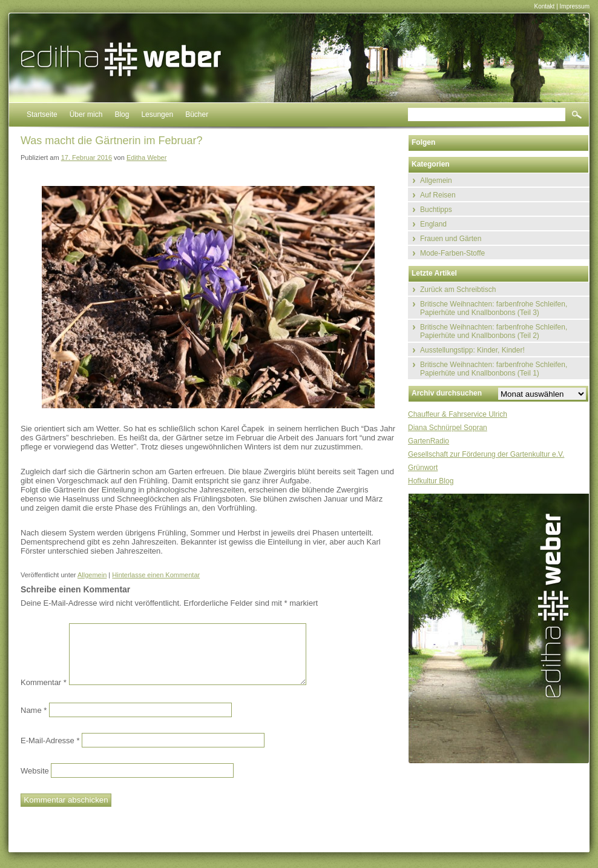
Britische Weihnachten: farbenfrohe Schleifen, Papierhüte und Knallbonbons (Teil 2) (494, 331)
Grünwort (423, 468)
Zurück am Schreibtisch (458, 290)
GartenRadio (429, 441)
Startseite (42, 114)
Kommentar (44, 682)
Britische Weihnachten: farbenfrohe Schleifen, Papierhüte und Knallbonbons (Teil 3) (494, 308)
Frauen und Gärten (451, 239)
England (433, 224)
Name (34, 710)
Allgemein (92, 575)
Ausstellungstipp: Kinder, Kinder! (472, 350)
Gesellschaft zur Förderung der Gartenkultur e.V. (486, 454)
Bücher (197, 114)
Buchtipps (436, 210)
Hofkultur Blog (431, 481)
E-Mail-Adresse (50, 740)
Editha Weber (146, 157)
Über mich (86, 114)
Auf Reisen (438, 195)
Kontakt (544, 6)
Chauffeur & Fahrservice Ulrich (458, 414)
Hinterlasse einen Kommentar (156, 575)
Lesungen (157, 114)
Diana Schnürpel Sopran (448, 428)
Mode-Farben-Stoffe (452, 253)
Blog (122, 114)
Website (35, 770)
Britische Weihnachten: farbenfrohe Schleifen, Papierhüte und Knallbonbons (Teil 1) (494, 369)
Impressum (575, 6)
